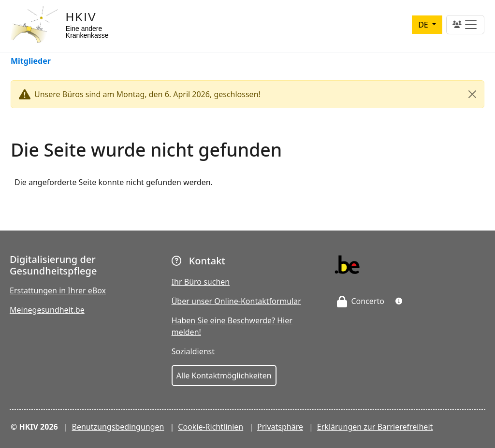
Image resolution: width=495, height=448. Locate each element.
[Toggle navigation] (465, 25)
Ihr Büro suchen (201, 282)
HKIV (81, 17)
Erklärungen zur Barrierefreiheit (375, 427)
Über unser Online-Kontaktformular (236, 301)
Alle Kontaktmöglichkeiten (224, 376)
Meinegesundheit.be (47, 310)
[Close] (472, 94)
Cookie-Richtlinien (211, 427)
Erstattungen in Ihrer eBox (58, 290)
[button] (399, 301)
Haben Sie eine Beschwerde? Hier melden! (232, 326)
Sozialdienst (193, 351)
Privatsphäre (280, 427)
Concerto (361, 301)
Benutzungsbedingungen (118, 427)
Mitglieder (31, 62)
